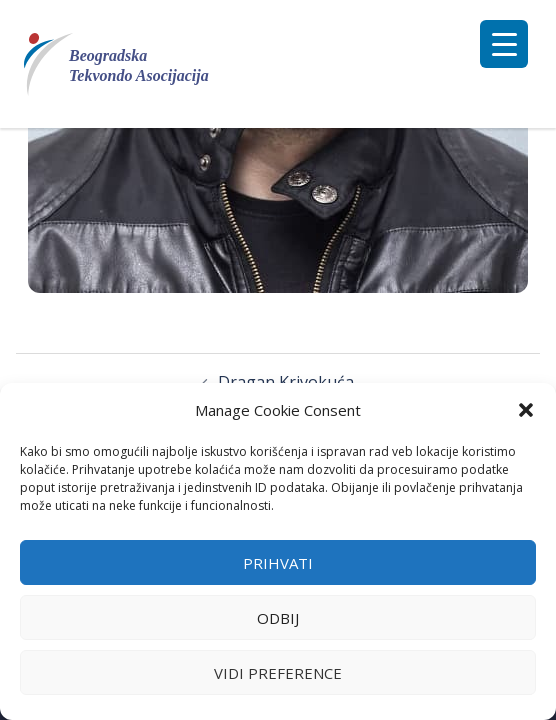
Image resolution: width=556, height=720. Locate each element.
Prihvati (278, 563)
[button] (526, 410)
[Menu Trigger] (504, 44)
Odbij (278, 618)
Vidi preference (278, 673)
